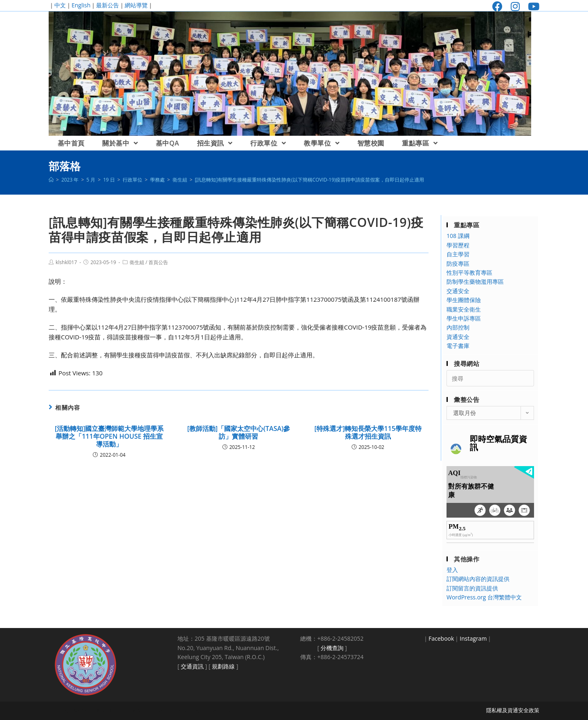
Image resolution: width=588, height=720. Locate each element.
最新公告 (108, 5)
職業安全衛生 (464, 309)
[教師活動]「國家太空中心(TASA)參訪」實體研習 (239, 433)
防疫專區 (458, 264)
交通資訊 (192, 666)
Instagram (473, 638)
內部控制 (458, 327)
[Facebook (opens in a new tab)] (497, 6)
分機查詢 (332, 648)
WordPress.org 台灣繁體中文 (484, 597)
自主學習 (458, 254)
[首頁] (51, 180)
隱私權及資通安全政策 (513, 710)
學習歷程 (458, 245)
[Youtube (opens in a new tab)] (532, 6)
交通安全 (458, 291)
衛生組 (137, 262)
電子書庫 (458, 346)
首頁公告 (158, 262)
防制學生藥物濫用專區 (475, 281)
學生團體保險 (464, 300)
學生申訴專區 (464, 318)
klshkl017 (66, 262)
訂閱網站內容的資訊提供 (478, 579)
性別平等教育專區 (469, 273)
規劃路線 (223, 666)
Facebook (441, 638)
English (81, 5)
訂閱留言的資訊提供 (472, 588)
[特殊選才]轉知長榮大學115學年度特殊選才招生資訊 (368, 433)
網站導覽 (136, 5)
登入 (452, 570)
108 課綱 (458, 236)
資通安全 (458, 337)
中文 (60, 5)
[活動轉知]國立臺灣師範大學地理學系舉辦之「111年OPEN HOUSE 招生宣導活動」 (109, 437)
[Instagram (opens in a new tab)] (515, 6)
